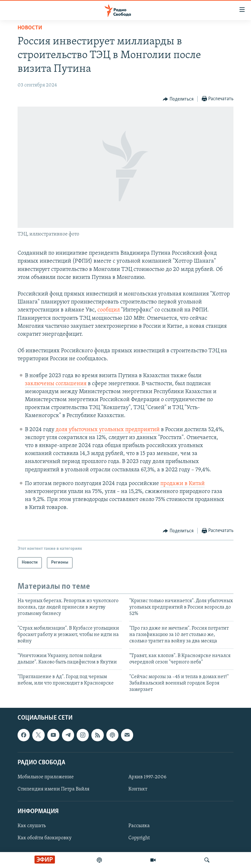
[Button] (178, 99)
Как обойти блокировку (45, 838)
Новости (30, 28)
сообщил (109, 310)
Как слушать (32, 826)
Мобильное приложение (46, 777)
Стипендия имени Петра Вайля (53, 789)
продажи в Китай (183, 484)
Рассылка (139, 826)
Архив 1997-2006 (147, 777)
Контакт (138, 789)
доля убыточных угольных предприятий (108, 430)
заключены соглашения (56, 384)
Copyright (139, 838)
